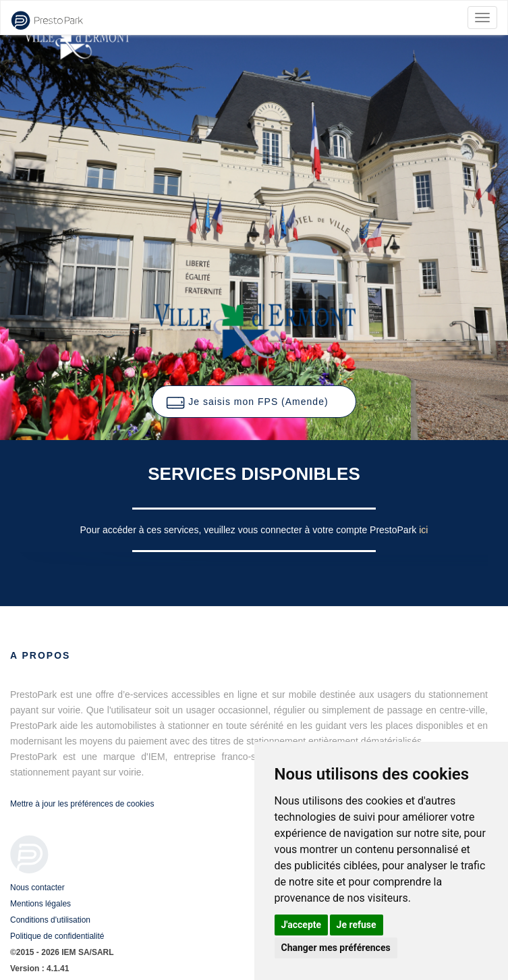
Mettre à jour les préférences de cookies (82, 804)
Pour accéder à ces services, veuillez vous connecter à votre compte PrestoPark (250, 530)
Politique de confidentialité (57, 936)
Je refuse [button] (357, 925)
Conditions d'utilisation (50, 920)
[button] (254, 402)
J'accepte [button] (302, 925)
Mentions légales (40, 904)
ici (423, 530)
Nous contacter (37, 888)
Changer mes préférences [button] (336, 948)
